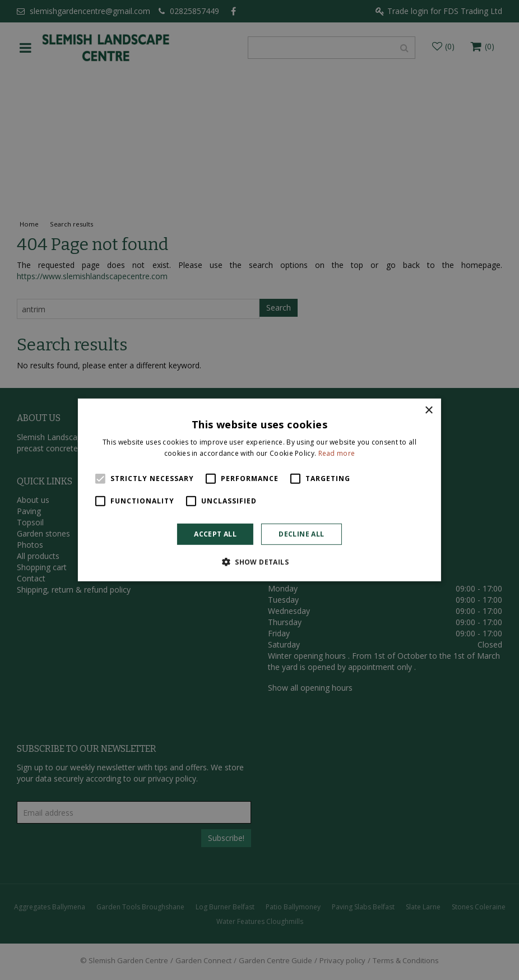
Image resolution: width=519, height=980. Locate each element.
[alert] (259, 490)
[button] (259, 562)
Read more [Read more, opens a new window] (337, 453)
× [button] (428, 411)
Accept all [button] (215, 534)
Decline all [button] (301, 534)
